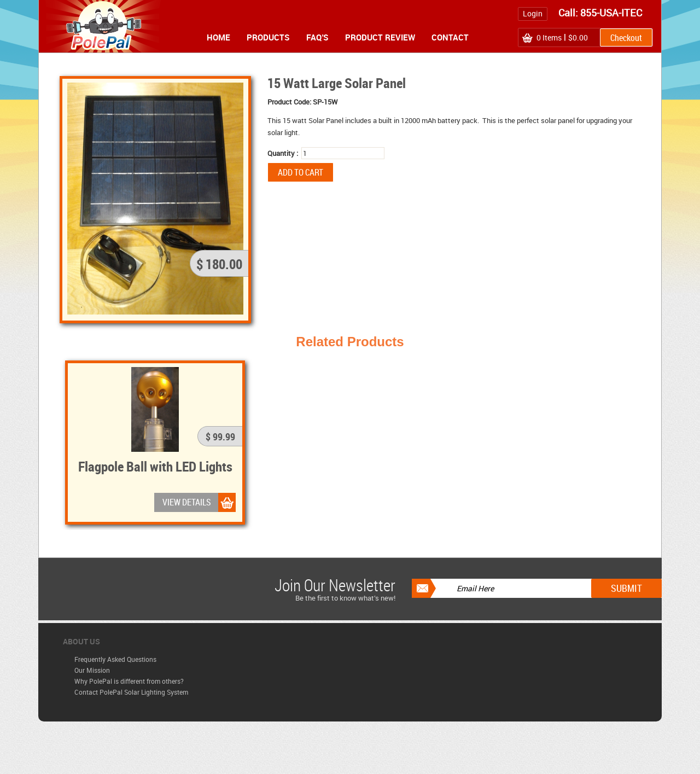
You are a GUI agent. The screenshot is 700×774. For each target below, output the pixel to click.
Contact (450, 37)
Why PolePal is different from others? (129, 681)
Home (218, 37)
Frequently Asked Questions (115, 659)
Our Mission (92, 670)
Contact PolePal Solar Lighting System (131, 692)
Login (533, 13)
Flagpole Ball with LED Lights (155, 466)
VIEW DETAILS (187, 502)
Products (268, 37)
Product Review (380, 37)
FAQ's (317, 37)
